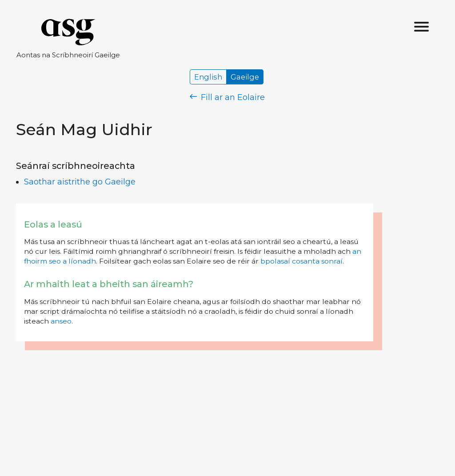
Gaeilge (245, 77)
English (208, 77)
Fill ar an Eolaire (227, 97)
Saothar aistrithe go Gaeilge (80, 182)
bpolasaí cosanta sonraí (301, 261)
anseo (61, 321)
